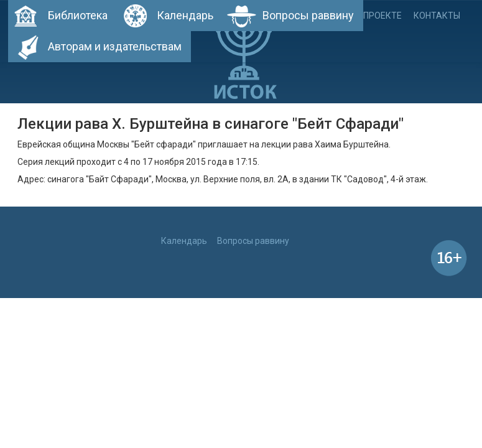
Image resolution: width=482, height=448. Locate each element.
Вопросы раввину (308, 15)
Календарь (185, 15)
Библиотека (78, 15)
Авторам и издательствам (115, 46)
